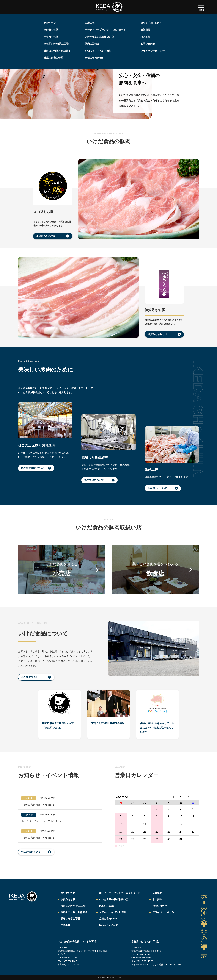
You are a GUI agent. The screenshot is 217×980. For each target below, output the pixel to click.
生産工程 (65, 925)
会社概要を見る (30, 677)
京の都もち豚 (68, 893)
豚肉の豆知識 (106, 906)
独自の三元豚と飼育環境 (74, 912)
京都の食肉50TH (108, 919)
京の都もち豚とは (46, 236)
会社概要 (157, 893)
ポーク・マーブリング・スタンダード (120, 893)
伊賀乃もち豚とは (157, 334)
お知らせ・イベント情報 (112, 912)
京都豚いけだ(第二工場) (73, 906)
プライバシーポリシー (164, 912)
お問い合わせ (160, 906)
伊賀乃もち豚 (68, 900)
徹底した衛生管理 (70, 919)
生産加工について (157, 488)
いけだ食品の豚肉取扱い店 (114, 900)
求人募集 (157, 900)
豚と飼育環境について (33, 468)
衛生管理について (94, 480)
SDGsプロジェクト (110, 925)
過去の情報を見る (31, 852)
